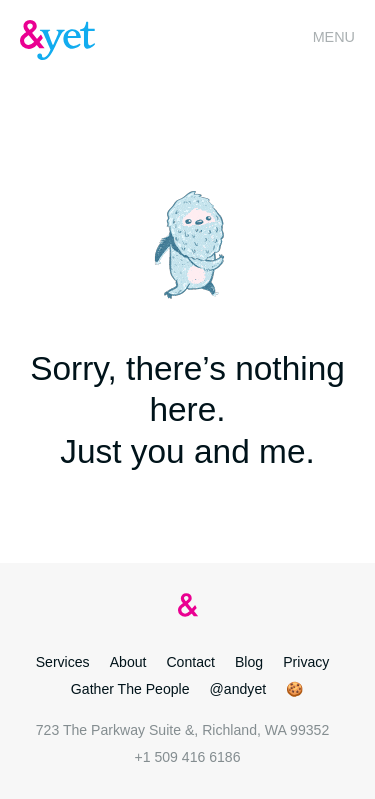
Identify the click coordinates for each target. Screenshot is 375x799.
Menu (334, 37)
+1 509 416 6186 (187, 757)
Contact (190, 662)
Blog (249, 662)
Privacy (306, 662)
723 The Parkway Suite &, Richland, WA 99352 (182, 730)
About (128, 662)
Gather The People (130, 689)
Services (63, 662)
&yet (60, 40)
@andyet (238, 689)
